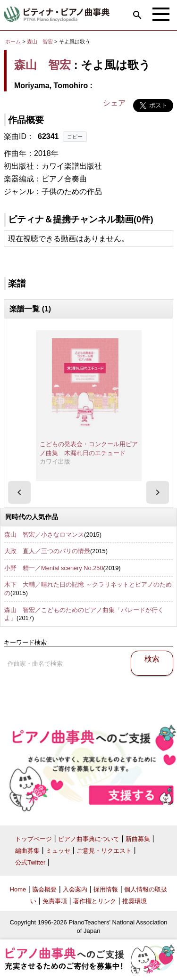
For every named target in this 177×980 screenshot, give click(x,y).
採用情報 (106, 889)
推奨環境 (135, 901)
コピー (75, 137)
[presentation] (19, 492)
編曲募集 (27, 851)
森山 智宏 (40, 41)
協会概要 (44, 889)
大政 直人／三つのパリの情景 (47, 551)
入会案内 (75, 889)
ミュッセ (58, 851)
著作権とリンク (95, 901)
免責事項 (55, 901)
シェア (114, 103)
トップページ (34, 839)
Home (18, 889)
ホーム (13, 41)
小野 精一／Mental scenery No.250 (54, 568)
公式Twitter (30, 862)
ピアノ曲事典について (89, 839)
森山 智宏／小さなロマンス (44, 535)
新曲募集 (138, 839)
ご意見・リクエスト (104, 851)
